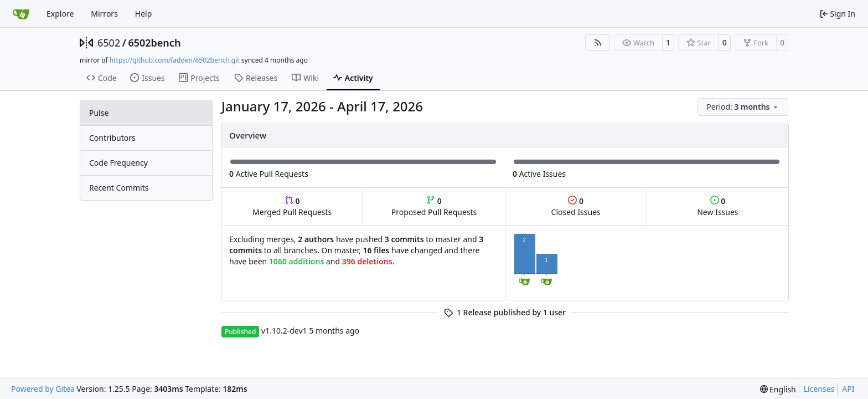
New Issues (717, 206)
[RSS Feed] (598, 43)
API (848, 389)
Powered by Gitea (43, 389)
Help (144, 14)
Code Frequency (118, 163)
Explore (60, 14)
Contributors (112, 138)
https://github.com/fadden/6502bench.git (175, 60)
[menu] (743, 107)
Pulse (99, 113)
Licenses (819, 389)
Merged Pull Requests (292, 206)
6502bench (154, 43)
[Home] (21, 14)
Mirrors (104, 14)
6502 (109, 43)
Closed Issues (576, 206)
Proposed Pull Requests (434, 206)
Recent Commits (119, 188)
